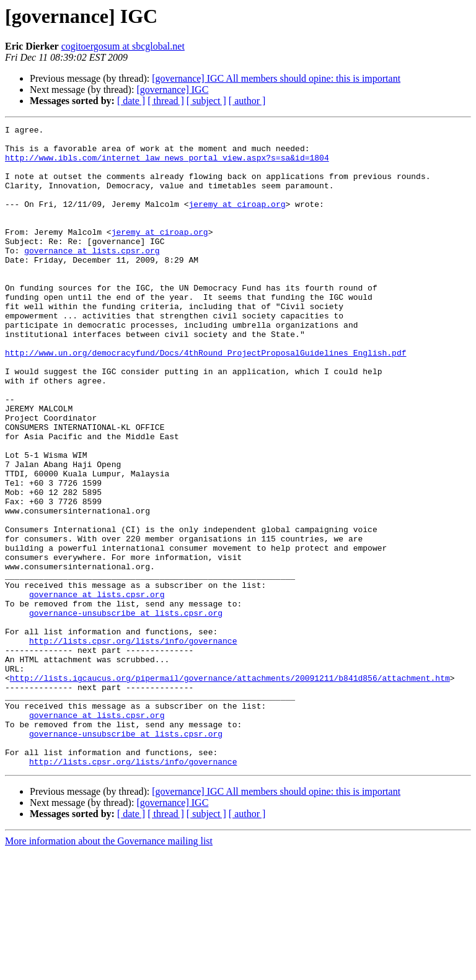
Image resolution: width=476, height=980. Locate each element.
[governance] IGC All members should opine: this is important (276, 78)
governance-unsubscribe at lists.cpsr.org (126, 711)
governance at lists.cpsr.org (92, 276)
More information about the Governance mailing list (109, 969)
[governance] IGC (172, 90)
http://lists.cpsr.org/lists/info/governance (133, 745)
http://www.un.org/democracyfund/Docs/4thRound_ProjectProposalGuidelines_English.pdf (205, 399)
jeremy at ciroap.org (237, 221)
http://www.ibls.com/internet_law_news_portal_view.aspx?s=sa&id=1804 (167, 165)
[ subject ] (206, 101)
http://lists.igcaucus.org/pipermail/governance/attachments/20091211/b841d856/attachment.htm (230, 789)
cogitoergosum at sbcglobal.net (123, 46)
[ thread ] (166, 101)
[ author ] (247, 101)
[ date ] (131, 101)
